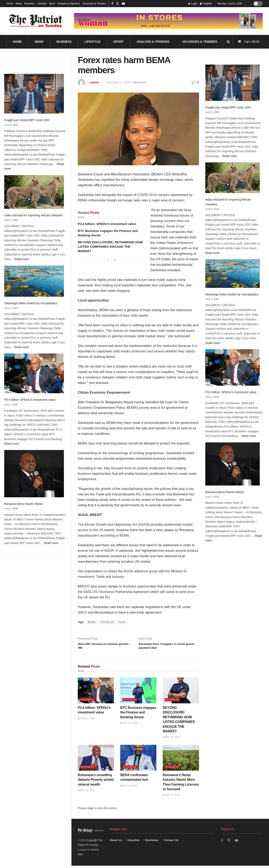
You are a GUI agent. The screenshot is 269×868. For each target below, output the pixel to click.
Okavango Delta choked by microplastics (31, 303)
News (19, 4)
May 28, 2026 (171, 740)
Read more (22, 259)
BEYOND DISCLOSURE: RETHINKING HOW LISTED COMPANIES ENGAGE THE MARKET (110, 247)
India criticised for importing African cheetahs (33, 215)
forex (122, 622)
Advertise (133, 843)
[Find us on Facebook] (222, 843)
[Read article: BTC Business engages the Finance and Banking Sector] (138, 693)
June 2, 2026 (86, 721)
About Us (116, 843)
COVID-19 (107, 622)
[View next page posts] (115, 260)
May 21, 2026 (171, 797)
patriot (95, 82)
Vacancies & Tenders (94, 4)
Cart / (252, 42)
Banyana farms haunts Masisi (24, 504)
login (91, 811)
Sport (52, 4)
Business (30, 4)
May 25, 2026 (86, 793)
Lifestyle (42, 4)
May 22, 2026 (129, 788)
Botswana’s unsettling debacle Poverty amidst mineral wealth (96, 782)
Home (10, 4)
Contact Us (171, 843)
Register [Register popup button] (206, 4)
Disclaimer (152, 843)
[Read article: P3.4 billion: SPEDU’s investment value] (96, 693)
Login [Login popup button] (193, 4)
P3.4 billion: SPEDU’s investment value (30, 400)
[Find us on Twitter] (229, 843)
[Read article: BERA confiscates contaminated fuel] (138, 760)
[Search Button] (228, 42)
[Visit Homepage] (36, 21)
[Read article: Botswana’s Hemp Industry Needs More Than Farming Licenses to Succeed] (181, 760)
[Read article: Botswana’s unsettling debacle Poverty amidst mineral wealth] (96, 760)
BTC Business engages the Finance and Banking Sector (138, 715)
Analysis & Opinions (69, 4)
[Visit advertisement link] (168, 21)
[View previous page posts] (108, 260)
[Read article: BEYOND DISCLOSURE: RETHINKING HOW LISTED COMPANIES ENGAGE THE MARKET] (181, 693)
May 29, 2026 (129, 725)
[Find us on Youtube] (237, 843)
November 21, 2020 (118, 82)
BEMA (92, 622)
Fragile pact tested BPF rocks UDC (27, 120)
